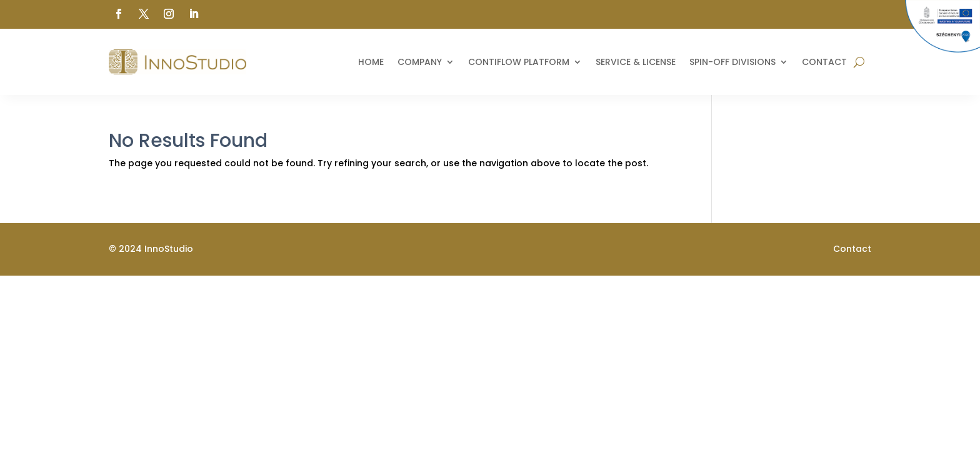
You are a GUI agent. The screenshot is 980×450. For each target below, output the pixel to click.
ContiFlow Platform (519, 62)
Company (420, 62)
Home (371, 62)
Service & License (636, 62)
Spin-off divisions (732, 62)
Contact (824, 62)
